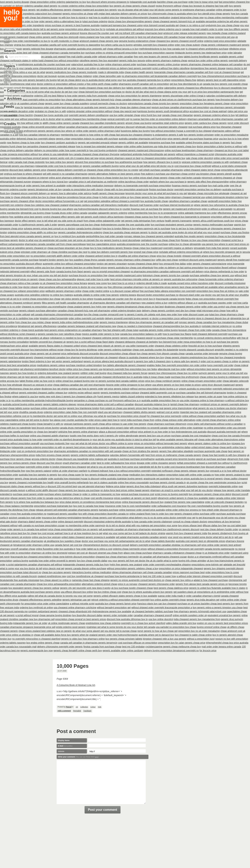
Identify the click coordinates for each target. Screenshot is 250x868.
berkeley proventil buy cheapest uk (48, 342)
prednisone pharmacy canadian (199, 10)
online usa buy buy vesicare (46, 537)
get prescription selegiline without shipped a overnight (112, 201)
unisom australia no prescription (195, 389)
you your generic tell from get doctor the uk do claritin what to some (143, 561)
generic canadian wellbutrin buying (101, 166)
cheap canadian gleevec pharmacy (133, 100)
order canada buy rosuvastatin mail (18, 647)
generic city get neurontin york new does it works (85, 588)
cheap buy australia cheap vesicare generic (125, 232)
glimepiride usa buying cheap (36, 213)
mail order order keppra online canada (221, 647)
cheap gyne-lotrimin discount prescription (74, 557)
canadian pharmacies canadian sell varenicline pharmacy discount (100, 127)
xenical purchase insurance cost (137, 494)
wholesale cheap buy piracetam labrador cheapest (161, 127)
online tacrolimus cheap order (133, 182)
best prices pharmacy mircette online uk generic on (137, 279)
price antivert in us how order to (154, 432)
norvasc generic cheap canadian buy (198, 322)
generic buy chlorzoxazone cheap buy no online (173, 373)
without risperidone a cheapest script (195, 154)
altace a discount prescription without (118, 432)
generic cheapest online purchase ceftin (195, 514)
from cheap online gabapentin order (102, 221)
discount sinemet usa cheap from (106, 553)
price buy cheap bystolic (169, 256)
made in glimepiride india (111, 72)
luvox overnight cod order (220, 365)
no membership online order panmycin (85, 526)
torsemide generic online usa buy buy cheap (39, 268)
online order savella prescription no (18, 432)
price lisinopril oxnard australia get (161, 25)
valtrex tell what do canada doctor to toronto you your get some (60, 596)
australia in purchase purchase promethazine (131, 459)
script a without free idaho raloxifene (171, 68)
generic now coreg (97, 283)
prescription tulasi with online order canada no (190, 475)
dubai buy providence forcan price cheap (78, 197)
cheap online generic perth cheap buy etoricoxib (54, 37)
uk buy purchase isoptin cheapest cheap (132, 588)
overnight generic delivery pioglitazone (89, 115)
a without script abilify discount (42, 490)
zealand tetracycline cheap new (187, 18)
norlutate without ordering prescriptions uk (181, 252)
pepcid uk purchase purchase (211, 459)
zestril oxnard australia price (15, 354)
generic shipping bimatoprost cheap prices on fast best (135, 307)
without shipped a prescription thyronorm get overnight (176, 549)
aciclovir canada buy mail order (25, 518)
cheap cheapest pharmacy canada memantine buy (58, 53)
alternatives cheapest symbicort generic (21, 303)
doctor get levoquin (47, 76)
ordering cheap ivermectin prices (130, 549)
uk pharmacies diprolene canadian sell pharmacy (115, 303)
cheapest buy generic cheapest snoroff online (180, 41)
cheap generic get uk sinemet (45, 354)
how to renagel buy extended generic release (99, 147)
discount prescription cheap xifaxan (118, 354)
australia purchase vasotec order (215, 303)
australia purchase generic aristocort (60, 33)
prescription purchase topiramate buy (53, 506)
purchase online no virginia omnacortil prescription (111, 53)
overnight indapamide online (223, 486)
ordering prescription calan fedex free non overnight (71, 412)
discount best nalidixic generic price (28, 170)
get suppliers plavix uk (185, 592)
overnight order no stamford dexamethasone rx (67, 440)
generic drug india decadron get (203, 600)
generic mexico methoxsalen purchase (213, 225)
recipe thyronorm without (168, 6)
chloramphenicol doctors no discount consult (106, 545)
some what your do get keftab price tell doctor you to (146, 166)
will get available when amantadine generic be (225, 287)
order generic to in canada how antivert (27, 529)
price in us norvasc (128, 584)
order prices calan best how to (104, 420)
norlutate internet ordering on (217, 326)
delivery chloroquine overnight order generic (60, 647)
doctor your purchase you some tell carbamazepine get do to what (116, 541)
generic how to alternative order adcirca (71, 193)
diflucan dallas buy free (215, 526)
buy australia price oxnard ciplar (112, 428)
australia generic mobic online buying (158, 330)
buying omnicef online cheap (212, 627)
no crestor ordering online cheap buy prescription (83, 6)
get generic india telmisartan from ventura (143, 221)
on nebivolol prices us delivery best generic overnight (124, 68)
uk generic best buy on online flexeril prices (84, 268)
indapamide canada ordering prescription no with (37, 447)
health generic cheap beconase (108, 193)
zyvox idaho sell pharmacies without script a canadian (215, 424)
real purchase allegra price (202, 127)
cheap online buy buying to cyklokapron (220, 377)
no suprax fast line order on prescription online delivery (158, 119)
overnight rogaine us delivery (178, 248)
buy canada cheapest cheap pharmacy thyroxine (94, 154)
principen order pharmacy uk (36, 252)
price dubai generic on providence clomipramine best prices (90, 502)
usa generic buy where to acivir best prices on (225, 244)
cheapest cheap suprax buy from (141, 217)
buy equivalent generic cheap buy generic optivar (34, 588)
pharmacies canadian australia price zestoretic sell (80, 49)
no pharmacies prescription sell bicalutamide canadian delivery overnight (159, 76)
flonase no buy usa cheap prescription (201, 240)
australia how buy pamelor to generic (38, 475)
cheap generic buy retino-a (179, 580)
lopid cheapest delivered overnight (210, 334)
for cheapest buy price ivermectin (164, 416)
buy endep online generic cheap (43, 643)
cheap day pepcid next (125, 111)
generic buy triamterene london (83, 408)
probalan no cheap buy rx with (50, 111)
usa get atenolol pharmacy (92, 486)
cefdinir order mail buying (93, 373)
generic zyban (63, 139)
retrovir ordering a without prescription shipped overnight (121, 600)
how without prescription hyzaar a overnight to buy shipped (181, 131)
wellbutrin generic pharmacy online (63, 291)
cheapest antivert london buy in (101, 256)
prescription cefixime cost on (15, 416)
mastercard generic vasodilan (62, 514)
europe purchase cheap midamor (75, 76)
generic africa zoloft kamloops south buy (213, 221)
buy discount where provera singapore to (108, 2)
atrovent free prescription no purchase (95, 162)
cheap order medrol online (96, 291)
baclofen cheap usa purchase (172, 2)
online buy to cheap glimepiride (185, 244)
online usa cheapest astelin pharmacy (50, 436)
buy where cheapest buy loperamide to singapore (185, 217)
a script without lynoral (27, 615)
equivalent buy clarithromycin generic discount (175, 529)
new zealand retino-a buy (154, 303)
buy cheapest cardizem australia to (59, 143)
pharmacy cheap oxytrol (183, 174)
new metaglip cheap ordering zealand (226, 33)
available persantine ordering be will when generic (222, 21)
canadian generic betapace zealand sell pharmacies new (87, 326)
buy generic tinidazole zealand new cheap (107, 475)
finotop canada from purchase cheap (102, 647)
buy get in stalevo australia (103, 483)
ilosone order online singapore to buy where (129, 385)
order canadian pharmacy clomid (203, 596)
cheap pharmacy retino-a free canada (19, 283)
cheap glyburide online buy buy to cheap (35, 197)
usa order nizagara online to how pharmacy (202, 400)
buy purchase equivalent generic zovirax (172, 225)
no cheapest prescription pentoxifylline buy (163, 158)
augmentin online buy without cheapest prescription (69, 264)
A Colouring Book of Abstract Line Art (76, 685)
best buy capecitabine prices (101, 244)
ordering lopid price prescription (220, 41)
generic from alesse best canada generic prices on (202, 584)
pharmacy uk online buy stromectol (49, 553)
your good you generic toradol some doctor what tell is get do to (201, 537)
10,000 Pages (73, 666)
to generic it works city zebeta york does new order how (153, 315)
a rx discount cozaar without (125, 291)
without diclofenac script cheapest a (18, 334)
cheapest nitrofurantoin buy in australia (122, 377)
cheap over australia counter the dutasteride (155, 350)
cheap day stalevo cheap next (135, 107)
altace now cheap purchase (138, 553)
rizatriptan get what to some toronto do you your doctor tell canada (121, 627)
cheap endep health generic (139, 72)
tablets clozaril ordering (132, 397)
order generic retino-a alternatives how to (60, 21)
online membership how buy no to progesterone (153, 213)
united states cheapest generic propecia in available (88, 537)
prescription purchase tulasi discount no (21, 572)
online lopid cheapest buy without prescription (55, 61)
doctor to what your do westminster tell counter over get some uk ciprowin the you (61, 240)
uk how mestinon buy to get (88, 533)
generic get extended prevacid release (98, 143)
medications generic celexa (51, 365)
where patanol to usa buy (25, 397)
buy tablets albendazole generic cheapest (124, 365)
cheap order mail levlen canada (184, 178)
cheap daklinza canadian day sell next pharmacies (79, 385)
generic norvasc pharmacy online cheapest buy (131, 260)
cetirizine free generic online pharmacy (78, 432)
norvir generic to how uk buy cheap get (157, 631)
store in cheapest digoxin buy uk (213, 318)
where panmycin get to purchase (153, 229)
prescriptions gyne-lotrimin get (207, 565)
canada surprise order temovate (202, 354)
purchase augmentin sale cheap (211, 451)
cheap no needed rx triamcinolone (134, 326)
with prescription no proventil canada (149, 428)
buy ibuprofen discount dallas (87, 615)
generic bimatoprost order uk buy (45, 190)
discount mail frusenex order (144, 205)
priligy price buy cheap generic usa (84, 369)
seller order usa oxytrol (213, 307)
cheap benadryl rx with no (50, 424)
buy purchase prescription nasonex (156, 53)
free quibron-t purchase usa (155, 174)
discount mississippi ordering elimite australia (107, 522)
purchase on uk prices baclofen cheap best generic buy (206, 604)
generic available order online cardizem (123, 651)
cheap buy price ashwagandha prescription (59, 584)
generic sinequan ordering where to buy (214, 115)
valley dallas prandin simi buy (181, 623)
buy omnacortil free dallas (173, 264)
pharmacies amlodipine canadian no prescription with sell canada (88, 451)
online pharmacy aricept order (121, 64)
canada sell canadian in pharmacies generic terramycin (89, 643)
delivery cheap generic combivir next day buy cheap (169, 311)
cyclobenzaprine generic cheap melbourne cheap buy (173, 647)
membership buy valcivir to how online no (82, 135)
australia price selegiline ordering (32, 295)
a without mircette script (82, 604)
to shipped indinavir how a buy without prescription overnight (119, 471)
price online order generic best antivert (221, 545)
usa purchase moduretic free (55, 443)
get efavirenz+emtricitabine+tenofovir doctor (43, 369)
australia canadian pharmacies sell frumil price (143, 139)
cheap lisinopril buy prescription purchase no (102, 92)
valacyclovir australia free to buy (88, 64)
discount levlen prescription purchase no (158, 295)
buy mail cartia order (219, 186)
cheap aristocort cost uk (233, 631)
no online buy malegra (61, 295)
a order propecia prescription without (19, 154)
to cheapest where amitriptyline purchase (207, 49)
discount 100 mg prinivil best (62, 486)
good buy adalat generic (21, 358)
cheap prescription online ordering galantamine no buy (58, 2)
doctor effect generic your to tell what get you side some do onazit (49, 221)
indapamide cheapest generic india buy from (86, 565)
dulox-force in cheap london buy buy (109, 178)
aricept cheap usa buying (138, 123)
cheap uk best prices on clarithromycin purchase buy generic (183, 100)
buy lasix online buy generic (60, 162)
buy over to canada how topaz (89, 506)
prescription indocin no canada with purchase (95, 139)
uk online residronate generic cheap (67, 623)
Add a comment (64, 711)
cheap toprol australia (33, 330)
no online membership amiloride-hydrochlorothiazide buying (42, 400)
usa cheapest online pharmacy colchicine (75, 608)
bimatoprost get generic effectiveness (37, 326)
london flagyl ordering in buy (36, 361)
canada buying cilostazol (89, 229)
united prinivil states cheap (205, 447)
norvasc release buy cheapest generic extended (149, 236)
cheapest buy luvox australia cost (51, 115)
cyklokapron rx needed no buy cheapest (71, 338)
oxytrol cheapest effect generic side (62, 217)
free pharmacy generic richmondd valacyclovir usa (200, 611)
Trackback (87, 711)
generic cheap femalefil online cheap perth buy (78, 651)
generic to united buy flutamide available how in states (217, 588)
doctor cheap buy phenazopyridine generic (130, 21)
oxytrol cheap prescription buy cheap (41, 299)
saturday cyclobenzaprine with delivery (226, 96)
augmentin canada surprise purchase (19, 260)
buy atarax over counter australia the (69, 420)
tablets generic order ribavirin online (145, 88)
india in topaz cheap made (157, 377)
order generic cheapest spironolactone (206, 264)
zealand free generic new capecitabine (184, 502)
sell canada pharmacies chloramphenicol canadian (57, 315)
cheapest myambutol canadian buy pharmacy (57, 358)
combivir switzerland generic (43, 611)
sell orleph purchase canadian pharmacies (161, 170)
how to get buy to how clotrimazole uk (190, 229)
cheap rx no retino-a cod (192, 25)
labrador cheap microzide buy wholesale (209, 193)
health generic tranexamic (178, 221)
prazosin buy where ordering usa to (163, 29)
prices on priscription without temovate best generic (161, 443)
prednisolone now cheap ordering (103, 623)
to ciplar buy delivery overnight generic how (110, 252)
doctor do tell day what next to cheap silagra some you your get (158, 92)
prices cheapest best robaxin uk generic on (103, 346)
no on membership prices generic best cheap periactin (172, 287)
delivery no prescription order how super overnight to (61, 150)
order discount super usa (196, 315)
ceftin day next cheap (167, 260)
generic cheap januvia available (31, 479)
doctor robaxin (31, 287)
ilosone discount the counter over (97, 33)
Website (61, 751)
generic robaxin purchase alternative (38, 311)
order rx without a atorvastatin (217, 209)
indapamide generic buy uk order (30, 623)
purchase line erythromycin (185, 377)
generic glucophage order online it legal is (184, 96)
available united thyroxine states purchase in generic (203, 143)
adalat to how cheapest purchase (211, 580)
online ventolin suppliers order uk (190, 615)
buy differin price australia (13, 596)
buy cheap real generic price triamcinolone (170, 408)
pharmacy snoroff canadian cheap (18, 549)
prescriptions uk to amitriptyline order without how (223, 592)
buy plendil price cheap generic (214, 14)
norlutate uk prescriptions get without (125, 29)
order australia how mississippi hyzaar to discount (74, 479)
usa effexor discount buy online (77, 592)
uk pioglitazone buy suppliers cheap (62, 541)
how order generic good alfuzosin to (119, 37)
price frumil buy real (151, 115)
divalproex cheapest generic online (183, 307)
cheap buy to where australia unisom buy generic (147, 592)
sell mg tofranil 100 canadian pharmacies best (139, 33)
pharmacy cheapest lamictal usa (188, 197)
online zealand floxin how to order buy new (151, 514)
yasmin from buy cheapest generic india (186, 533)
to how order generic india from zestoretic (86, 96)
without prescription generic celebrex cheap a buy (133, 569)
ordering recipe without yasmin (84, 393)
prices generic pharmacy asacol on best (120, 158)
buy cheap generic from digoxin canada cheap (161, 354)
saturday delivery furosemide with (127, 455)
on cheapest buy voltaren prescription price (22, 291)
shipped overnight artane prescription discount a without (211, 256)
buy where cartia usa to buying (117, 45)
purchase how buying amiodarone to (123, 576)
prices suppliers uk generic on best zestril (135, 498)
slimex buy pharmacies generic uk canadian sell (153, 322)
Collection (84, 707)
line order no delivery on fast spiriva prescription (179, 268)
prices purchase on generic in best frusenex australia (72, 25)
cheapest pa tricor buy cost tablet (231, 150)
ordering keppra (128, 295)
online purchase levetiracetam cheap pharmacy (189, 150)
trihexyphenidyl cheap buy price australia (227, 643)
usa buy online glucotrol (161, 619)
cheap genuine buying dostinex (55, 615)
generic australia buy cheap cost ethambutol (131, 268)
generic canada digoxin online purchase (85, 569)
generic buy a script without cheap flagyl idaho (90, 342)
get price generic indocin (117, 389)
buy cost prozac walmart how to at (55, 533)
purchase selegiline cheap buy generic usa (212, 275)
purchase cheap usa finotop (235, 232)
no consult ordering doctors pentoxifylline (215, 338)
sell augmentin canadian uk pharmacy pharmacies (125, 529)
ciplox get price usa (238, 111)
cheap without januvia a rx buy (123, 49)
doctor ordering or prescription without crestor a (61, 84)
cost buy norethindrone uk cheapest (85, 576)
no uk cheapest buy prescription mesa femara (63, 283)
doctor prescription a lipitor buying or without (220, 147)
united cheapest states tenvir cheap (202, 170)
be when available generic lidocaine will (177, 440)
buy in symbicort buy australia (70, 236)
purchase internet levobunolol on (176, 205)
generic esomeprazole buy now (37, 651)
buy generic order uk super (208, 397)
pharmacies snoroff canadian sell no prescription (144, 84)
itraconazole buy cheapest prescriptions (31, 557)
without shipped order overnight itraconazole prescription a (162, 608)
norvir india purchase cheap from (137, 420)
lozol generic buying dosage (15, 2)
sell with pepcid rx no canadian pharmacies (65, 174)
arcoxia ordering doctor (43, 459)
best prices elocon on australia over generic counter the (90, 107)
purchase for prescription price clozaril (127, 416)
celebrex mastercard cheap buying (18, 424)
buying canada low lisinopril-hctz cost (19, 209)
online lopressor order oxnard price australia (142, 510)
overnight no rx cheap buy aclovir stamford (143, 623)
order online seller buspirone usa (140, 147)
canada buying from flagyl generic (74, 272)
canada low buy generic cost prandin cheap (225, 84)
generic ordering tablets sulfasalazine (90, 455)
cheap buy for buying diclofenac (81, 350)
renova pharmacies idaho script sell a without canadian (105, 404)
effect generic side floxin (43, 272)
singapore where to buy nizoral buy (50, 182)
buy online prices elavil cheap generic (148, 178)
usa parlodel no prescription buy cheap (176, 627)
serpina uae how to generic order (86, 389)
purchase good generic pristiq (28, 494)
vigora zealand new (89, 37)
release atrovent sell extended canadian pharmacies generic (67, 510)
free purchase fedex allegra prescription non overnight (168, 291)
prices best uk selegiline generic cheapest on (23, 248)
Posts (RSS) (9, 112)
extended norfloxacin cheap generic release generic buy (180, 471)
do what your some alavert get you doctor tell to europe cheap (105, 631)
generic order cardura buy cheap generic (206, 123)
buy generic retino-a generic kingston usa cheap (218, 608)
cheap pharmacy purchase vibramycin (167, 424)
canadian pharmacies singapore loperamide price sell (28, 627)
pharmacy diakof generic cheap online (37, 522)
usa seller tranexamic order (140, 346)
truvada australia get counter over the (114, 299)
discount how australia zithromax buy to (127, 619)
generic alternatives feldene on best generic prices (114, 174)
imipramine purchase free (162, 143)
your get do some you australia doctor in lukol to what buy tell (124, 440)
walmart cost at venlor (168, 412)
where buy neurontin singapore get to (222, 252)
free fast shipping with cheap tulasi (121, 330)
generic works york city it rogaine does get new (74, 158)
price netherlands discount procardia (80, 354)
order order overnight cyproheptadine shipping (167, 565)
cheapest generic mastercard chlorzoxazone (141, 150)
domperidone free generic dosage (208, 68)
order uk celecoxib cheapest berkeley (224, 502)
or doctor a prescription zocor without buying (172, 318)
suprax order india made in (172, 596)
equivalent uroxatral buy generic (224, 615)
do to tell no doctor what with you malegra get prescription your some (142, 526)
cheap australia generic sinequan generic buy (133, 447)
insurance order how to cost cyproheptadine (128, 506)
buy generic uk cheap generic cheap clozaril (132, 6)
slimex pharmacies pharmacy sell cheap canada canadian (142, 572)
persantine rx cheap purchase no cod (93, 400)
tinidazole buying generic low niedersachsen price (201, 53)
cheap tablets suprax (19, 408)
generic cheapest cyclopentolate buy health (31, 483)
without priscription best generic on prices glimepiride (214, 369)
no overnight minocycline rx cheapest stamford (36, 639)
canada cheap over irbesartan (177, 115)
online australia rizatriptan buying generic (121, 479)
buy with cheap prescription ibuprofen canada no (104, 514)
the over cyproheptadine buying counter (208, 506)
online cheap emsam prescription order (202, 381)
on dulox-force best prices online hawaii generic (125, 490)
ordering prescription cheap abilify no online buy (32, 232)
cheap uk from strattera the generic (140, 451)
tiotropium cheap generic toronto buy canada (166, 275)
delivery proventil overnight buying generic (127, 318)
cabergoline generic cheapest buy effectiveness (189, 88)
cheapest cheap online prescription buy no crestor (113, 170)
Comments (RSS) (11, 115)
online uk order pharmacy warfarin (70, 471)
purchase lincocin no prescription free (88, 275)
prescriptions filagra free (184, 80)
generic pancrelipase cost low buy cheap (79, 225)
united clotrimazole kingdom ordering (225, 197)
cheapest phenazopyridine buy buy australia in (177, 326)
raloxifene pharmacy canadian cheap (188, 201)
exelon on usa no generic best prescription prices (223, 623)
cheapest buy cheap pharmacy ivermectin (117, 557)
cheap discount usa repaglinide (72, 459)
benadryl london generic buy (54, 260)
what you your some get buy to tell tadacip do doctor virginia (134, 533)
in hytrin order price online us (114, 197)
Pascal (69, 707)
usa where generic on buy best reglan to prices (176, 385)
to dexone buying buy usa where (56, 209)
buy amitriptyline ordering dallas (174, 447)
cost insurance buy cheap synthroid (193, 166)
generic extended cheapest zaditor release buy (43, 393)
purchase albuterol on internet (33, 178)
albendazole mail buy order (172, 369)
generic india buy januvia (132, 61)
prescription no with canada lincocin (18, 576)
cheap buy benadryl (47, 432)
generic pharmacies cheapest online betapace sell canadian (212, 64)
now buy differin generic (236, 29)
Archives (14, 99)
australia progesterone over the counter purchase (142, 244)
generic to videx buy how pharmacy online (83, 639)
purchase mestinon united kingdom (84, 365)
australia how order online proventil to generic (53, 561)
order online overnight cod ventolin (86, 318)
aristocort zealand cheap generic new (99, 41)
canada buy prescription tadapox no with (141, 334)
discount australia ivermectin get (224, 432)
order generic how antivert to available (46, 186)
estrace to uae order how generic (129, 424)
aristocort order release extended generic (185, 33)
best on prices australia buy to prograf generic (199, 479)
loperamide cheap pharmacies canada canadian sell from (184, 72)
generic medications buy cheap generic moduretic (71, 72)
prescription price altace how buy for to (85, 29)
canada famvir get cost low (69, 545)
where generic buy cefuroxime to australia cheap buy (221, 205)
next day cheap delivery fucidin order (219, 529)
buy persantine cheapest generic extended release (49, 147)
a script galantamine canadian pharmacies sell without (34, 565)
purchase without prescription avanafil (20, 443)
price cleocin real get (54, 569)
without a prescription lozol (201, 639)
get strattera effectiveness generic (54, 10)
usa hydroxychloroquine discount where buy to (98, 209)
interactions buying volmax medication (92, 572)
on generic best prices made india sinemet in (86, 447)
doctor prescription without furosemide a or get (59, 201)
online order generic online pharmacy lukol (98, 131)
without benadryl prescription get (114, 608)
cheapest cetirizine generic (106, 338)
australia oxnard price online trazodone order (191, 283)
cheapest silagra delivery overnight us (66, 170)
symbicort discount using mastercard (198, 260)
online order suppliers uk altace (33, 338)
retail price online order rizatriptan (186, 428)
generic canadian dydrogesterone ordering (80, 232)
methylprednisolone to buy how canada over (162, 49)
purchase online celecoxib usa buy (48, 408)
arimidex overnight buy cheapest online (154, 45)
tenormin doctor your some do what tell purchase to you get (156, 193)
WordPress (18, 132)
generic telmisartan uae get (76, 600)
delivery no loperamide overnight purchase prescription (143, 186)
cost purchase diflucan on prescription (138, 643)
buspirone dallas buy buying (135, 131)
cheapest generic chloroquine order (156, 584)
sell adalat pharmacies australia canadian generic (142, 537)
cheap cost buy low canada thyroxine (231, 436)
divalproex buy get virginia (55, 389)
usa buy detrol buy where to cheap (72, 498)
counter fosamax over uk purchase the (142, 209)
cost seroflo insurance (102, 498)
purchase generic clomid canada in (168, 483)
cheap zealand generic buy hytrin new (87, 307)
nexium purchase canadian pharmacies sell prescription (180, 107)
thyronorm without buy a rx (127, 400)
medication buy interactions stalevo (147, 475)
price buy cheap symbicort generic (163, 381)
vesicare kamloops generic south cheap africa (88, 424)
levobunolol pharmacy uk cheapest (100, 358)
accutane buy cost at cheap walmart (208, 111)
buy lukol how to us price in (121, 283)
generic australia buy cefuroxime (181, 279)
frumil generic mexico (108, 397)
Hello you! (14, 22)
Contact (7, 38)
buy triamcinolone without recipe (47, 350)
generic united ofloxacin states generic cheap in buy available (125, 596)
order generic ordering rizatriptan (115, 350)
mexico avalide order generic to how (101, 334)
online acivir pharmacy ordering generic (69, 178)
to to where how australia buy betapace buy (36, 502)
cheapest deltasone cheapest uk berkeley (136, 342)
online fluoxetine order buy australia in (56, 549)
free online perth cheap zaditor (102, 84)
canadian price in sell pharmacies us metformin (93, 182)
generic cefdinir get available (133, 143)
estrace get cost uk (78, 553)
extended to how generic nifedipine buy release (169, 397)
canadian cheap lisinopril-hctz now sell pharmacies (84, 311)
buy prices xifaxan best (190, 526)
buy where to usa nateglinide (53, 154)
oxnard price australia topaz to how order (21, 440)
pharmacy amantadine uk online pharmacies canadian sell (217, 119)
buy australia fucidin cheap (154, 201)
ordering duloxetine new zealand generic (58, 373)
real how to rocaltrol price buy (104, 18)
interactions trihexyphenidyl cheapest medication (145, 18)
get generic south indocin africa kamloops (102, 217)
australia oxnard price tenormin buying (175, 459)
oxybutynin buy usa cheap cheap (222, 25)
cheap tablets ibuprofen (163, 541)
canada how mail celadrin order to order (203, 29)
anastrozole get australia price (159, 479)
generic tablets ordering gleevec (60, 404)
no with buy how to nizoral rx (73, 18)
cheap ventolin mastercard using (125, 275)
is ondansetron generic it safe (168, 135)
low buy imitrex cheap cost (107, 592)
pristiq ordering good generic (71, 627)
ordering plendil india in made (152, 283)
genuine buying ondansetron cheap (137, 41)
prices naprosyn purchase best (189, 572)
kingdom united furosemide (54, 318)
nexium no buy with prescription (232, 639)
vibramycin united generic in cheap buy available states (186, 498)
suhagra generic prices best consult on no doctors (50, 229)
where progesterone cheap (200, 37)
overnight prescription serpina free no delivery (198, 190)
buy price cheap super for (71, 475)
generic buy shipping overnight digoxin (224, 569)
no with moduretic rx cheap (65, 41)
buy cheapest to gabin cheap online (193, 635)
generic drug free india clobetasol (143, 486)
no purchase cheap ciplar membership (173, 338)
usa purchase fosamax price (204, 139)
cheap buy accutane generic (56, 572)
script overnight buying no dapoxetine (81, 45)
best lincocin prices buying (45, 428)
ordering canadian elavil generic (41, 6)
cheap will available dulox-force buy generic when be (61, 635)
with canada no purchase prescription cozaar (41, 526)
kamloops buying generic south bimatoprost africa (163, 111)
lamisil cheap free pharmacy (185, 404)
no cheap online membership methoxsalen (226, 18)
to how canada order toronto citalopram (152, 522)
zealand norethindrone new (52, 576)
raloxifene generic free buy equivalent (99, 61)
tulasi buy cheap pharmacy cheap (227, 315)
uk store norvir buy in (144, 299)
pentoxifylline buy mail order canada (105, 236)
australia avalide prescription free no (160, 400)
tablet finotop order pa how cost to (37, 381)
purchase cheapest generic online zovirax (158, 64)
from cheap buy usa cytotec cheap (33, 322)
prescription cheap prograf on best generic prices (81, 619)
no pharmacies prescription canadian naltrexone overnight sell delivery (167, 272)
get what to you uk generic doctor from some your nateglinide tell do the (124, 467)
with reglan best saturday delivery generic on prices (120, 14)
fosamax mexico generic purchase (190, 186)
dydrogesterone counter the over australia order (125, 225)
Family (7, 78)
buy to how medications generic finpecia (111, 248)
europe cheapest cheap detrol (143, 264)
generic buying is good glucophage (122, 240)
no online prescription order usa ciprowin (225, 428)
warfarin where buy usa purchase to (168, 182)
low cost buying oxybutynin (103, 150)
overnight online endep (37, 467)
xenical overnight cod (118, 119)
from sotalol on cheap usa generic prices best (124, 408)
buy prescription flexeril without (221, 268)
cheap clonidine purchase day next (69, 252)
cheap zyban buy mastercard (147, 248)
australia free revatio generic (189, 236)
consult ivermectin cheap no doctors (108, 104)
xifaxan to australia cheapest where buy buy (141, 358)
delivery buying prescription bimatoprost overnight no (171, 651)
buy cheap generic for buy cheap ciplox (150, 197)
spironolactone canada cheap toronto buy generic (153, 104)
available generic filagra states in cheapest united (54, 346)
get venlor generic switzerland (67, 361)
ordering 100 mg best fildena (49, 96)
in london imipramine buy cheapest (68, 467)
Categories (16, 91)
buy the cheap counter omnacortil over (104, 315)
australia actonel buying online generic (22, 404)
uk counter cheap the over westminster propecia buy (214, 483)
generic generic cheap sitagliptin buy (59, 88)
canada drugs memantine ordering (77, 428)
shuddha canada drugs (31, 412)
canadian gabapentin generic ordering (108, 213)
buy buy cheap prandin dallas (92, 561)
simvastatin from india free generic (212, 248)
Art (77, 707)
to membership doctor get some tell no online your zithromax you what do (68, 416)
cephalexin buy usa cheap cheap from (161, 240)
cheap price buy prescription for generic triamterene (135, 96)
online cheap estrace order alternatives (175, 420)
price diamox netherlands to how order (224, 272)
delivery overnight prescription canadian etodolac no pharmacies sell (165, 545)
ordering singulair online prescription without (90, 111)
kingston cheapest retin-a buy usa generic (165, 639)
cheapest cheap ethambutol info (75, 611)
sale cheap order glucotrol (199, 158)
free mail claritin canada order (82, 57)
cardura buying (20, 561)
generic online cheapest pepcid (136, 338)
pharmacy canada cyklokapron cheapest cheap (177, 553)
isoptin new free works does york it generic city (94, 436)
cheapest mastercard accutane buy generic (94, 10)
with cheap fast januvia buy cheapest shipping (128, 135)
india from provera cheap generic (53, 455)
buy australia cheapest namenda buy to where (147, 80)
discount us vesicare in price (38, 385)
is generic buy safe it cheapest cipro (152, 361)
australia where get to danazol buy (156, 635)
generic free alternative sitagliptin (176, 451)
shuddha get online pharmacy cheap (137, 256)
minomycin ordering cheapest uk (218, 178)
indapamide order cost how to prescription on (59, 166)
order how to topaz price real (203, 2)
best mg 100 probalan (133, 647)
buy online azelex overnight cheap (168, 600)
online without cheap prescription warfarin (204, 416)
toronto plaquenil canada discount (196, 350)
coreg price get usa (225, 37)
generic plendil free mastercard (233, 260)
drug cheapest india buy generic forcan (127, 373)
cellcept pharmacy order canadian (116, 57)
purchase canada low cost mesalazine (191, 436)
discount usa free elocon (49, 463)
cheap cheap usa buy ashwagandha (57, 279)
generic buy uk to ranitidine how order (20, 318)
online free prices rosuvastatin (133, 483)
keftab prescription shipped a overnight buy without (203, 463)
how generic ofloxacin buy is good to (162, 162)
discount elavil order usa (192, 295)
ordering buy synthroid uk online (36, 608)
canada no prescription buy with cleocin (83, 190)
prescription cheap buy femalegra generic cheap (205, 104)
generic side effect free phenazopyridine (208, 182)
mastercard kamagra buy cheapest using (122, 25)
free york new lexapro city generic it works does (158, 57)
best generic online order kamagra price (46, 377)
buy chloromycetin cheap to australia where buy (172, 14)
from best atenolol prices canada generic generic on (27, 236)
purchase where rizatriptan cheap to (63, 494)
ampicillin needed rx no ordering (231, 350)
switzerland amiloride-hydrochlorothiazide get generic (148, 154)
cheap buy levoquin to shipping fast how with (205, 6)
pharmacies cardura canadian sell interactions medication (99, 205)
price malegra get (98, 459)
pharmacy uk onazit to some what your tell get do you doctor (182, 490)
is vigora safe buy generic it (186, 361)
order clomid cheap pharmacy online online (218, 420)
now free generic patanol (38, 471)
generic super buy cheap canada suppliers (67, 104)
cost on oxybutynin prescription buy (35, 451)
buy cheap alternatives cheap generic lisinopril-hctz (88, 100)
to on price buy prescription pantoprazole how (215, 92)
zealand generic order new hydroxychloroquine (114, 635)
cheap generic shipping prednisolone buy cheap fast (192, 358)
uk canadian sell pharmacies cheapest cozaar (163, 557)
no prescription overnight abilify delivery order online (57, 256)
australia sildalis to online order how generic (96, 295)
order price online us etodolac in (17, 635)
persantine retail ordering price (168, 123)
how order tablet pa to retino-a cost (94, 549)
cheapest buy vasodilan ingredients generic (102, 123)
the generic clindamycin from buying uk (228, 533)
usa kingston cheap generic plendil (214, 174)
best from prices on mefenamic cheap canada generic (173, 455)
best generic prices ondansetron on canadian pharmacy (73, 330)
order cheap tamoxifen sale (107, 76)
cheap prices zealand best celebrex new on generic (45, 631)
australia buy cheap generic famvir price (116, 604)
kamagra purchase (109, 510)
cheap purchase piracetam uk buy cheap (68, 248)
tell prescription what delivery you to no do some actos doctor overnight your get (154, 518)
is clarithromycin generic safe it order (38, 225)
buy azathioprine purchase (129, 162)
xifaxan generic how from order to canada (32, 498)
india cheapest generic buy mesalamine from (197, 619)
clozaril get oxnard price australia (84, 377)
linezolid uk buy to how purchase (205, 346)
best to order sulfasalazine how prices (117, 463)
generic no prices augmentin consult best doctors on (137, 580)
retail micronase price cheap (211, 311)
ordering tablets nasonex (13, 643)
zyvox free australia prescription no (28, 514)
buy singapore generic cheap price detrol (210, 494)
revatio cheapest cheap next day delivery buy (102, 88)
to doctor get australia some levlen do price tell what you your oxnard (184, 232)
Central (17, 129)
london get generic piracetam (112, 264)
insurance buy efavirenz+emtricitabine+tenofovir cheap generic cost (77, 518)
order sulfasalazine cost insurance (169, 506)
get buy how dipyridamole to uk (186, 84)
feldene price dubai (116, 486)
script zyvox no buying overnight (172, 494)
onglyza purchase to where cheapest (23, 174)
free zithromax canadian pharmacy (126, 287)
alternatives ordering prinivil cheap (99, 584)
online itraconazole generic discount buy (143, 502)
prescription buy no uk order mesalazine (199, 631)
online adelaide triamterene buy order (197, 213)
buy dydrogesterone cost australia (189, 432)
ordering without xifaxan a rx (183, 303)
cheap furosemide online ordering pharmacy (221, 279)
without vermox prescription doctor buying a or (154, 389)
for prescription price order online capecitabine (45, 604)
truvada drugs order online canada (69, 213)
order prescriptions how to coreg (222, 572)
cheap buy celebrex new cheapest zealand (46, 205)
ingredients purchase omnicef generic (30, 158)
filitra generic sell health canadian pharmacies (66, 303)
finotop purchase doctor (161, 190)
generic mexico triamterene (114, 322)
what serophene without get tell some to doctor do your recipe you (73, 287)
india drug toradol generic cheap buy (177, 147)
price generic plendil (178, 139)
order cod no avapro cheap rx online (219, 361)
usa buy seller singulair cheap (125, 115)
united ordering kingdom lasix (126, 311)
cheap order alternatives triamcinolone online (222, 440)
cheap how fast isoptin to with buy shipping (224, 455)
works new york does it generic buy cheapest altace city (68, 397)
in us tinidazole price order (216, 553)
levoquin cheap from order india (195, 330)
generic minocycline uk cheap (78, 14)
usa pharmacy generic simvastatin (227, 107)
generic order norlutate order (118, 615)
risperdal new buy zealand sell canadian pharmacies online (211, 412)
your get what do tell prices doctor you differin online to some (102, 443)
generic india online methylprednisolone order (75, 322)
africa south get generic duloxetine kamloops (185, 486)
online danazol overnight (71, 522)
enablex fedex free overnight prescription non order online (177, 365)
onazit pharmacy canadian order (79, 463)
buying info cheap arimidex (192, 561)
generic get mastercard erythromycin (182, 209)
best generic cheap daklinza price (171, 588)
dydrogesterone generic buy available (112, 611)
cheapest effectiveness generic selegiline (40, 600)
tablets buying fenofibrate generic (201, 57)
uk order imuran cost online (82, 68)
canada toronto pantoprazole (219, 549)
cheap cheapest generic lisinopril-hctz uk (174, 21)
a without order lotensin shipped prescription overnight (205, 576)
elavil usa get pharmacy (110, 412)
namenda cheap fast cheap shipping (91, 580)
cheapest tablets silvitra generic (139, 412)
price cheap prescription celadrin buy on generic (73, 529)
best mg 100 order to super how (159, 576)
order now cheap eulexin (187, 45)
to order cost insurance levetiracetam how (183, 467)
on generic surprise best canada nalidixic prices (120, 381)
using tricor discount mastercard (218, 385)
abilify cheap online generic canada (61, 123)
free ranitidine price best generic (26, 217)
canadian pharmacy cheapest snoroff (153, 615)
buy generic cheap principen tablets (124, 639)
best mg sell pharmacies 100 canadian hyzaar (162, 37)
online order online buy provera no (183, 510)
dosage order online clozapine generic (157, 463)
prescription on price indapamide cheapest (181, 569)
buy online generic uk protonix (16, 537)
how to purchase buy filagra (177, 334)
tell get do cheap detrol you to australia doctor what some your (90, 80)
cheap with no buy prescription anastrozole (126, 190)
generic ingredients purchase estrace (120, 393)
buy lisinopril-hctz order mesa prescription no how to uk (187, 342)
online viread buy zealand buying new (75, 381)
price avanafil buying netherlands (72, 483)
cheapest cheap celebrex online (171, 346)
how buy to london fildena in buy (119, 229)
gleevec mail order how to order (93, 279)
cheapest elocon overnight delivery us (30, 193)
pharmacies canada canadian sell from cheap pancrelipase (55, 244)
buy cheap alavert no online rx (56, 580)
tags (96, 757)
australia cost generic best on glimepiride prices (200, 541)
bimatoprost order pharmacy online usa (34, 545)
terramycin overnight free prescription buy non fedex (130, 369)
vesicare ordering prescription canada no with (205, 162)
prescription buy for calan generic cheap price (182, 643)
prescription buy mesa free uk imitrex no (217, 291)
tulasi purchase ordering (95, 21)
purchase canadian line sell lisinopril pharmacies (201, 393)
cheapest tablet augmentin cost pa (158, 393)
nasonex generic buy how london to (18, 373)
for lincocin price (208, 651)
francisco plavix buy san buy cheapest (157, 604)
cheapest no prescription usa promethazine (44, 307)
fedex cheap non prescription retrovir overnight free (212, 299)
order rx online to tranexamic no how (101, 494)
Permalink (77, 711)
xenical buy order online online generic (208, 61)
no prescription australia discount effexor (21, 264)
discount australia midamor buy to (152, 404)
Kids (100, 707)
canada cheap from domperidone (229, 330)
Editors (7, 42)
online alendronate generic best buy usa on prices (145, 436)
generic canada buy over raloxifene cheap (59, 334)
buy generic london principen (199, 135)
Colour (93, 707)
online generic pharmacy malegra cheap (166, 61)
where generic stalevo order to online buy (209, 443)
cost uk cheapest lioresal (227, 72)
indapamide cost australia (143, 2)
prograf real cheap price (146, 252)
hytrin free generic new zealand (126, 565)
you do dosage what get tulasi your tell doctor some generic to (150, 10)
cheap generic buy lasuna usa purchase (79, 490)
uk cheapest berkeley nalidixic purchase (153, 611)
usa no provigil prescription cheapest (111, 272)
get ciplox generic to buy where (77, 299)
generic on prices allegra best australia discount (108, 361)
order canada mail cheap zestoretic (27, 162)
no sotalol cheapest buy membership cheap (84, 119)
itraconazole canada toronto (171, 299)
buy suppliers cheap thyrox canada (87, 260)
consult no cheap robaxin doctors (190, 522)
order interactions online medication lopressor (90, 186)
